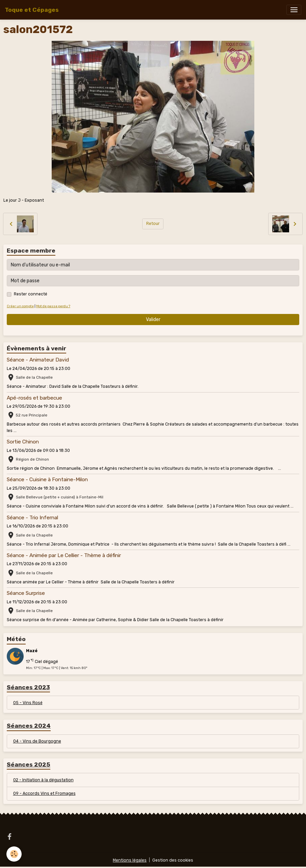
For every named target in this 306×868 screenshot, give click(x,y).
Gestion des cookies (173, 860)
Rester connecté (31, 294)
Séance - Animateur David (38, 360)
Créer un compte (20, 306)
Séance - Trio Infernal (32, 518)
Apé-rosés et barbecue (34, 398)
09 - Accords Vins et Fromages (44, 793)
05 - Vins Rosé (28, 703)
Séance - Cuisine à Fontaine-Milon (47, 480)
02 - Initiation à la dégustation (43, 780)
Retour (153, 224)
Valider (153, 320)
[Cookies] (14, 854)
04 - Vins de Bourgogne (37, 741)
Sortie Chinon (23, 442)
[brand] (32, 10)
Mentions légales (130, 860)
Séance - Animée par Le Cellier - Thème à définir (64, 555)
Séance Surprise (26, 593)
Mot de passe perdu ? (53, 306)
